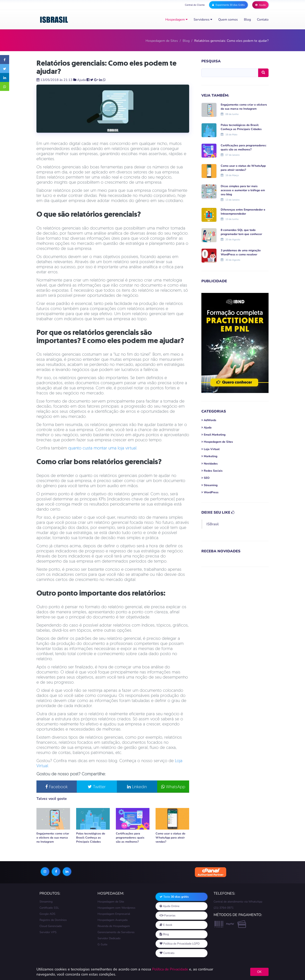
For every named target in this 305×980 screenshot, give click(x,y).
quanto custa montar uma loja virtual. (103, 448)
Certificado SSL (49, 908)
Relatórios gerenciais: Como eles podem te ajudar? (106, 67)
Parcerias (168, 916)
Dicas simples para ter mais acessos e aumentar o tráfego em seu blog (243, 190)
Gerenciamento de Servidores (116, 933)
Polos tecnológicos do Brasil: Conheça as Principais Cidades (91, 838)
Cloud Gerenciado (51, 926)
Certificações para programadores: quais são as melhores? (130, 838)
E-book (166, 925)
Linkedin (132, 787)
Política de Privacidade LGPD (180, 944)
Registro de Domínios (53, 920)
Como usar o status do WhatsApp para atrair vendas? (170, 838)
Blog (247, 20)
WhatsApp (170, 787)
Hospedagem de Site (111, 902)
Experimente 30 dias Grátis (228, 5)
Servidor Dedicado (109, 939)
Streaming (46, 902)
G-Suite (102, 945)
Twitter (94, 787)
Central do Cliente (195, 5)
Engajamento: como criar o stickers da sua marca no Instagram (53, 838)
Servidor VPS (48, 933)
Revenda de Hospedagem (114, 926)
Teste (174, 897)
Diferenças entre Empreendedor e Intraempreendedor (243, 212)
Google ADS (47, 914)
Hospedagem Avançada (112, 920)
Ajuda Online (170, 907)
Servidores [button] (203, 20)
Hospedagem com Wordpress (116, 908)
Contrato (167, 953)
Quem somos (228, 20)
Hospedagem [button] (176, 20)
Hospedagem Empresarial (114, 914)
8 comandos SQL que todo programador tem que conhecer (241, 232)
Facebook (55, 787)
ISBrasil (213, 524)
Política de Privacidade (171, 969)
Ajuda (260, 5)
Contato (263, 20)
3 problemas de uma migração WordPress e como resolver (241, 252)
